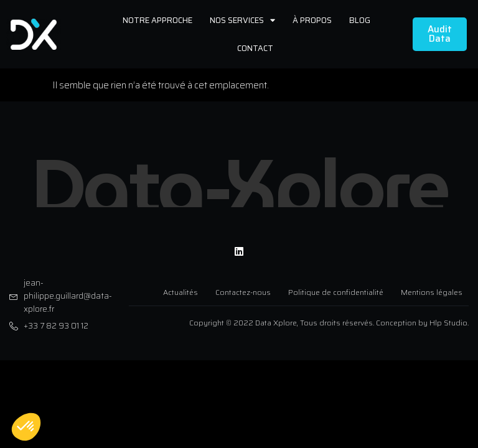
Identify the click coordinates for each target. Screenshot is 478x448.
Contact (255, 48)
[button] (26, 427)
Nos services (242, 20)
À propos (312, 20)
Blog (360, 20)
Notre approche (157, 20)
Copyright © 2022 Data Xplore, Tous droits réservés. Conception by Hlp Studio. (329, 319)
